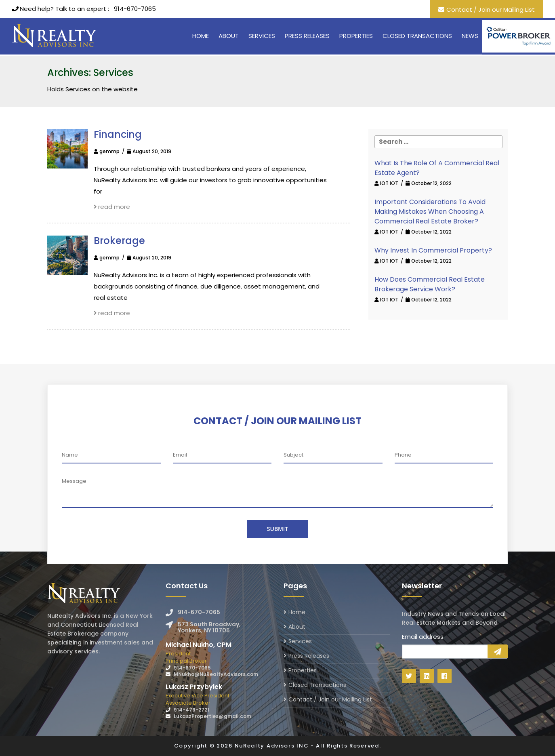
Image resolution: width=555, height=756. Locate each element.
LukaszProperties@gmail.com (212, 716)
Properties (356, 36)
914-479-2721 (191, 710)
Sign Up (498, 651)
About (229, 36)
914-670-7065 (135, 9)
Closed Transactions (417, 36)
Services (262, 36)
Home (201, 36)
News (470, 36)
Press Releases (307, 36)
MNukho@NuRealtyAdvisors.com (216, 674)
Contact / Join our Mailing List (491, 9)
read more (112, 207)
